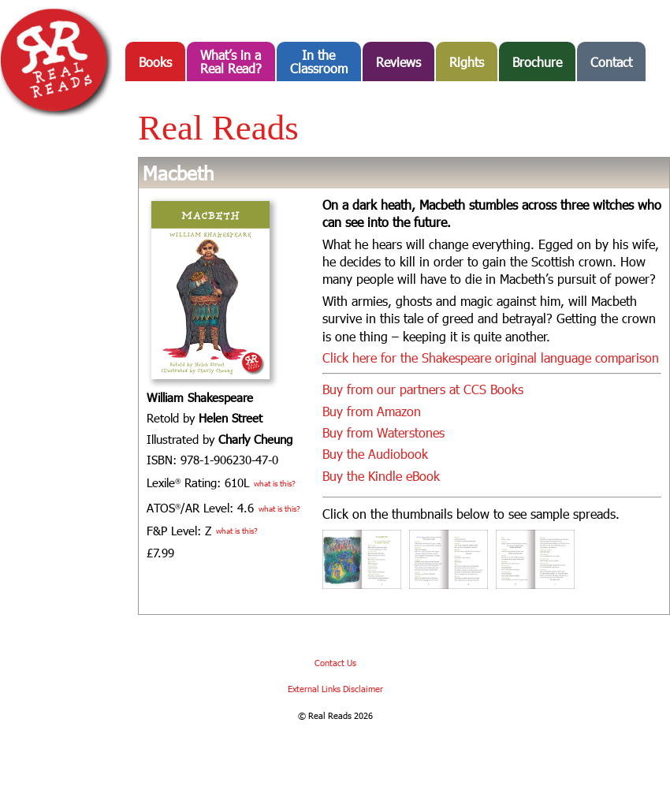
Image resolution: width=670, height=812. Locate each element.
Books (155, 62)
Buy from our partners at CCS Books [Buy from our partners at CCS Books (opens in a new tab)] (423, 389)
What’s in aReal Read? (231, 61)
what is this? (275, 483)
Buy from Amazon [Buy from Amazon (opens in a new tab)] (372, 411)
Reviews (398, 62)
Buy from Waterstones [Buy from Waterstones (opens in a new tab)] (383, 432)
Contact (611, 62)
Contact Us (335, 663)
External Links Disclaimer (335, 689)
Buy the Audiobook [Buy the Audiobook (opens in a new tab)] (375, 454)
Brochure (537, 62)
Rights (467, 62)
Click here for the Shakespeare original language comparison (491, 358)
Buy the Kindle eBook (381, 476)
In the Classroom (319, 61)
